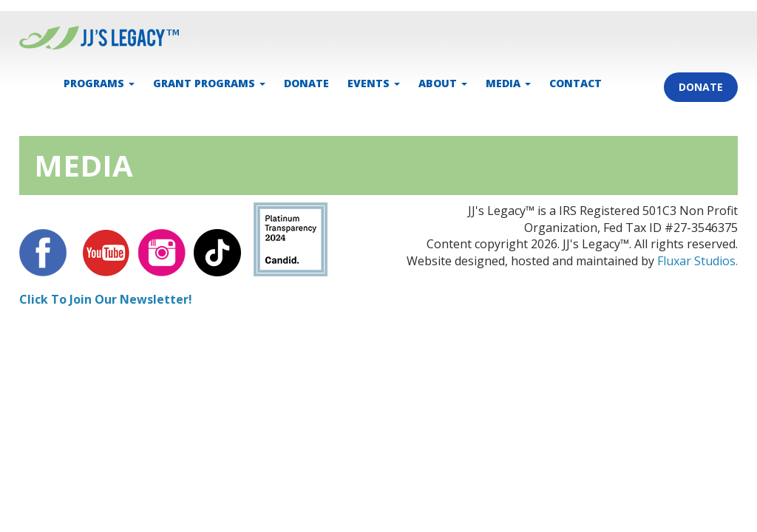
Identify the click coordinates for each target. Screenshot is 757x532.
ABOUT (443, 83)
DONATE (306, 83)
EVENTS (374, 83)
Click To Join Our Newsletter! (106, 299)
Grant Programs (209, 83)
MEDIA (508, 83)
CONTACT (576, 83)
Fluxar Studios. (697, 261)
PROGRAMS (99, 83)
